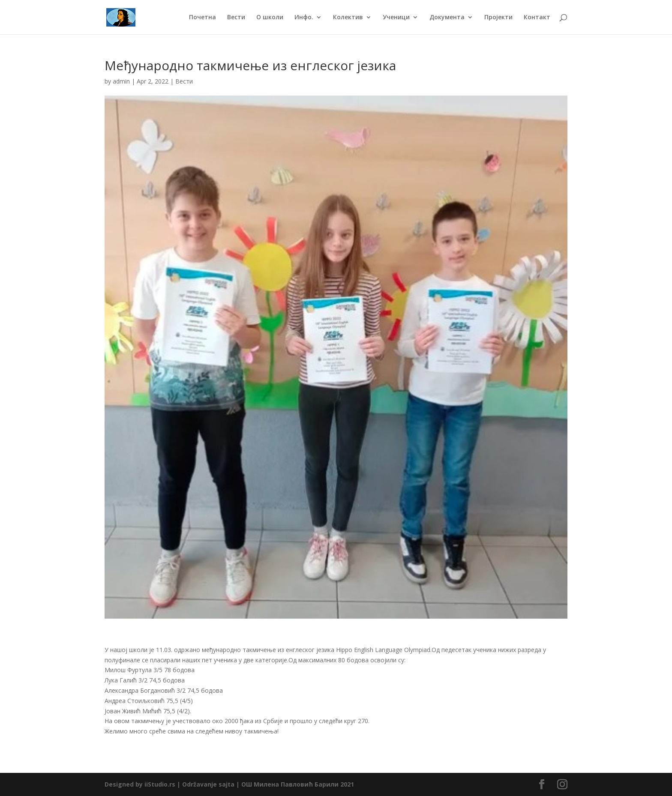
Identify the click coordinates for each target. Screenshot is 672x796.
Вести (236, 18)
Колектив (348, 18)
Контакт (537, 18)
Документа (447, 18)
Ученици (396, 18)
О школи (270, 18)
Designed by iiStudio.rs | (143, 784)
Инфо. (304, 18)
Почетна (202, 18)
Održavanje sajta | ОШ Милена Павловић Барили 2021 (268, 784)
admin (121, 81)
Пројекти (498, 18)
